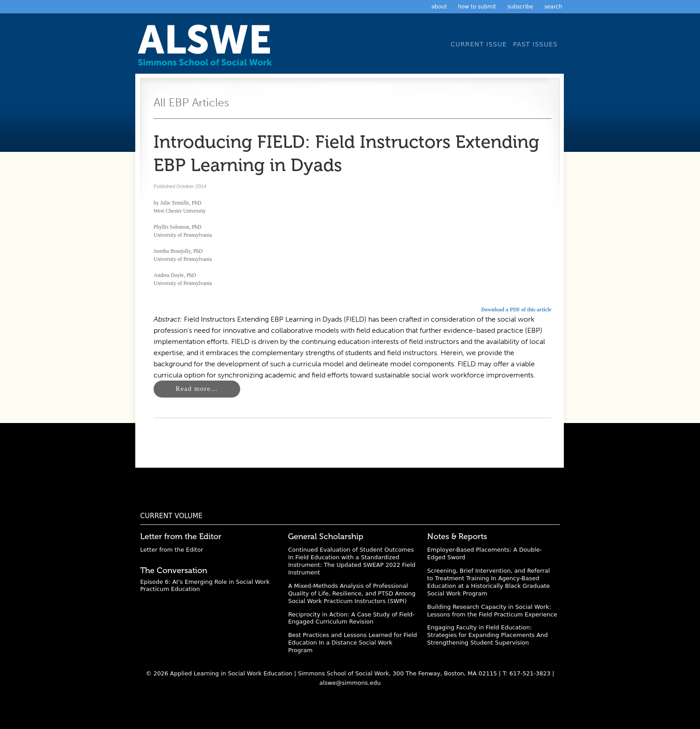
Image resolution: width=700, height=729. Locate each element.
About (439, 7)
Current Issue (479, 44)
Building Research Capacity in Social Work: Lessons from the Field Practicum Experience (492, 611)
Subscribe (521, 7)
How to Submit (477, 7)
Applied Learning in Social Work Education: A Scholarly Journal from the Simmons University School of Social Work (207, 48)
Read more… (197, 389)
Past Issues (535, 44)
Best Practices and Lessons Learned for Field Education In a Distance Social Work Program (352, 643)
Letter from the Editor (172, 550)
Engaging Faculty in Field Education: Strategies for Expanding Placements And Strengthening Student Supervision (487, 635)
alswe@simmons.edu (350, 683)
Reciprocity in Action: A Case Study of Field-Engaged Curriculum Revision (351, 618)
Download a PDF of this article (516, 310)
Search (553, 7)
